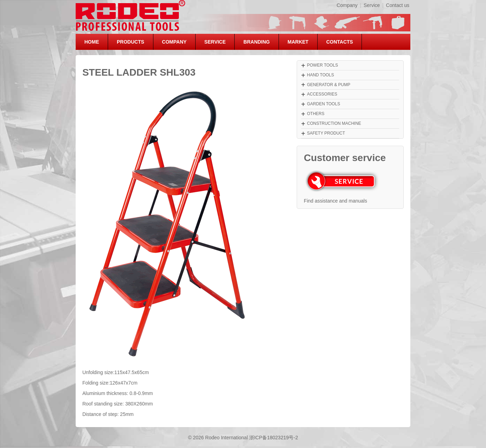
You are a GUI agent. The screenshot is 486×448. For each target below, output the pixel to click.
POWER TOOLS (322, 65)
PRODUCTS (131, 42)
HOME (92, 42)
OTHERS (316, 114)
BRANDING (256, 42)
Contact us (398, 5)
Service (372, 5)
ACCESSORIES (322, 94)
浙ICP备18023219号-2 (274, 438)
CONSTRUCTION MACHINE (334, 123)
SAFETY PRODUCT (326, 133)
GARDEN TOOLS (323, 104)
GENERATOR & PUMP (328, 85)
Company (347, 5)
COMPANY (174, 42)
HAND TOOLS (320, 75)
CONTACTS (340, 42)
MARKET (298, 42)
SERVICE (215, 42)
